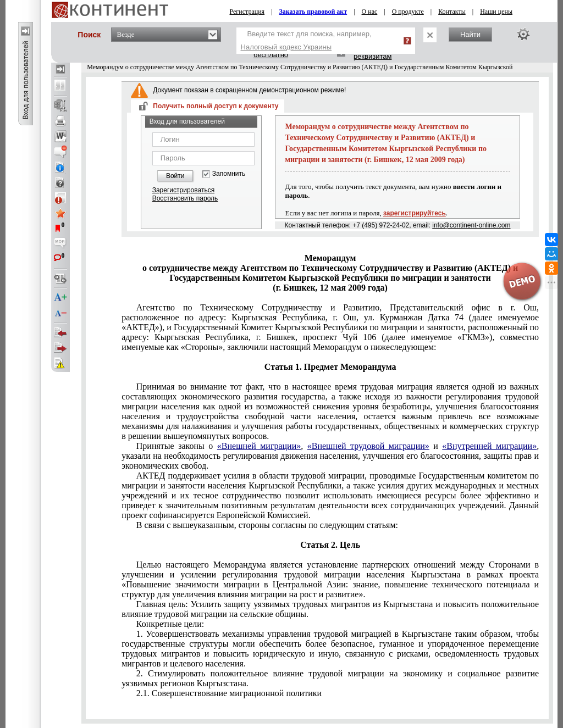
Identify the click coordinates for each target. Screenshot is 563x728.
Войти (175, 176)
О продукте (408, 12)
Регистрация (247, 12)
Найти (470, 34)
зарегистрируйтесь (415, 213)
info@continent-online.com (471, 225)
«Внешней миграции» (259, 446)
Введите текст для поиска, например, (306, 40)
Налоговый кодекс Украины (286, 47)
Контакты (452, 12)
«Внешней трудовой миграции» (368, 446)
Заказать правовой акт (313, 12)
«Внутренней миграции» (489, 446)
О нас (370, 12)
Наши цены (496, 12)
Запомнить (229, 174)
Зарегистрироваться (183, 190)
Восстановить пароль (185, 198)
